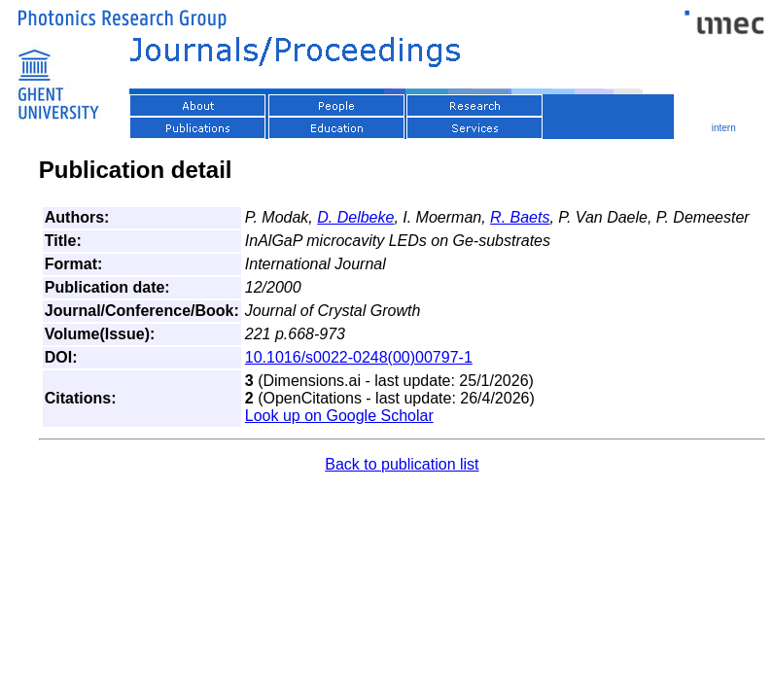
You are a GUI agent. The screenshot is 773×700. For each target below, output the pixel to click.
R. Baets (520, 217)
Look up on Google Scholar (339, 416)
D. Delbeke (355, 217)
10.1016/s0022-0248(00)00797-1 (359, 357)
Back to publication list (402, 464)
